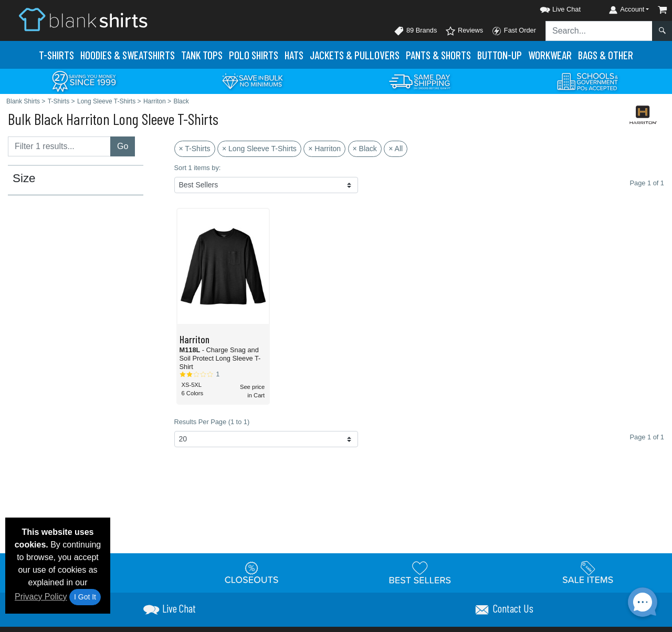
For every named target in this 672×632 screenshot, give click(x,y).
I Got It (85, 597)
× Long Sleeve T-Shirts (259, 149)
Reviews (464, 31)
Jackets (355, 55)
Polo (254, 55)
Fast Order (514, 31)
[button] (551, 8)
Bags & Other (606, 55)
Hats (294, 55)
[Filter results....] (59, 146)
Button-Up (500, 55)
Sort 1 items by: (198, 168)
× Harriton (324, 149)
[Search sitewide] (599, 31)
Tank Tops (202, 55)
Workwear (550, 55)
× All (396, 149)
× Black (365, 149)
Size (24, 178)
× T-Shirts (195, 149)
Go (123, 146)
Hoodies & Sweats (128, 55)
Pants (438, 55)
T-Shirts (56, 55)
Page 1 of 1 (647, 437)
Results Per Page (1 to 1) (212, 422)
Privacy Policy (41, 597)
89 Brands (415, 31)
